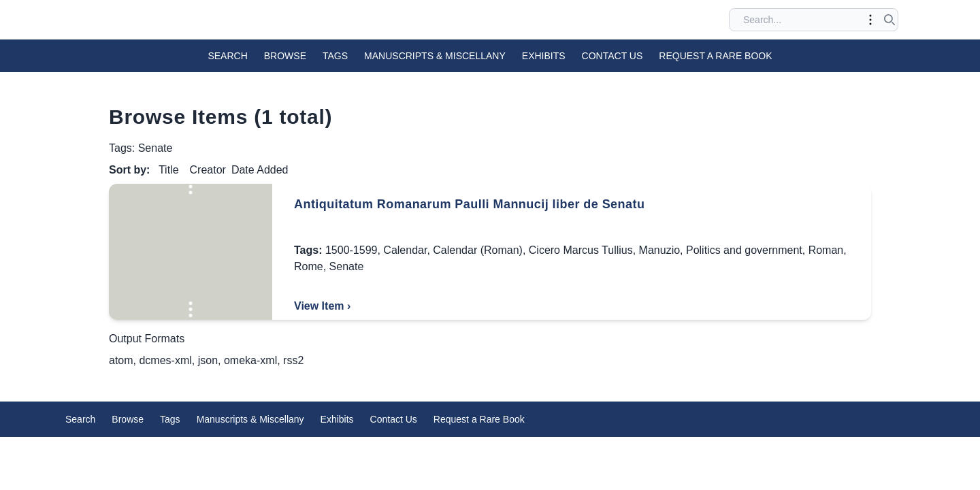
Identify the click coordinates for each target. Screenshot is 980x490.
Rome (309, 266)
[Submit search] (889, 20)
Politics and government (744, 250)
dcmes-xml (165, 360)
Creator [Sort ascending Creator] (208, 170)
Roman (826, 250)
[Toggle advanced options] (870, 20)
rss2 (293, 360)
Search (227, 56)
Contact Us (612, 56)
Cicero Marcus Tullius (581, 250)
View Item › (322, 306)
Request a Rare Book (715, 56)
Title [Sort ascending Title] (169, 170)
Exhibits (544, 56)
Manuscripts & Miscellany (435, 56)
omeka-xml (250, 360)
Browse (285, 56)
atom (121, 360)
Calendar (405, 250)
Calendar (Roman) (478, 250)
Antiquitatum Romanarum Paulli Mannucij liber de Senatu (469, 204)
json (208, 360)
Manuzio (659, 250)
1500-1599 (352, 250)
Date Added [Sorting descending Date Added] (260, 170)
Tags (335, 56)
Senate (347, 266)
